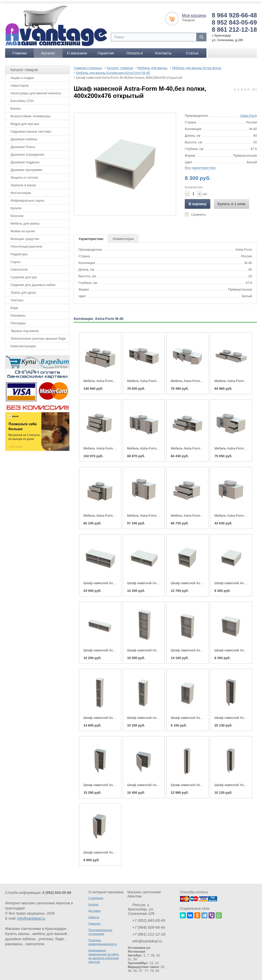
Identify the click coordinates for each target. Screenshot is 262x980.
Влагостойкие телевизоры (31, 113)
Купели (16, 205)
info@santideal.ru (31, 916)
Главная (20, 50)
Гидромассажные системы (31, 129)
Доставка (94, 908)
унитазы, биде (51, 936)
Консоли (17, 213)
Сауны (16, 259)
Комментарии (123, 236)
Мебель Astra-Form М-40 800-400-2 (198, 513)
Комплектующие (23, 343)
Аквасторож (20, 83)
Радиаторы (19, 251)
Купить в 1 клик (232, 201)
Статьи (192, 50)
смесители (35, 941)
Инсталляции (21, 190)
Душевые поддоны (25, 159)
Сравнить (198, 212)
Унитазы (17, 297)
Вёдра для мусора (25, 121)
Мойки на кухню (23, 228)
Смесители (19, 267)
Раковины (18, 313)
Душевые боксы (23, 144)
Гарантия (106, 50)
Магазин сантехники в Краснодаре (36, 926)
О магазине (77, 50)
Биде (14, 305)
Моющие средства (25, 236)
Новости (94, 914)
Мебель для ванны (25, 221)
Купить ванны (17, 931)
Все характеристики (200, 165)
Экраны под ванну (25, 328)
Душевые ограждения (27, 152)
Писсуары (18, 320)
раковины (14, 941)
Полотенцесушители (26, 244)
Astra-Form (249, 113)
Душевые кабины (24, 136)
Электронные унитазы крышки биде (38, 336)
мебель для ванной (50, 931)
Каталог (48, 50)
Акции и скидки (22, 75)
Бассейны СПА (22, 98)
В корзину (198, 201)
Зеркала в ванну (23, 182)
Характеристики (91, 236)
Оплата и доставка (135, 51)
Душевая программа (26, 167)
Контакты (163, 50)
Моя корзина (194, 13)
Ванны (16, 106)
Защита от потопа (24, 175)
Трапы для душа (23, 290)
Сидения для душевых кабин (33, 282)
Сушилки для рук (24, 274)
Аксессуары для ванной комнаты (36, 90)
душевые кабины (20, 936)
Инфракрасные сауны (27, 198)
